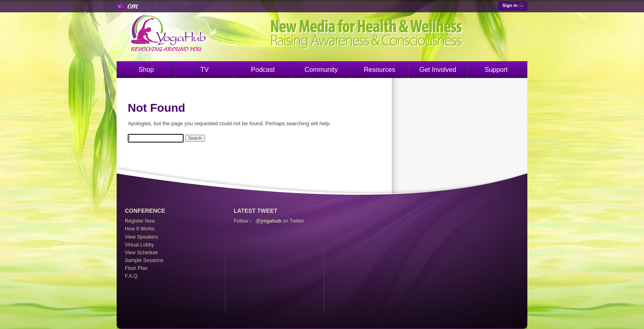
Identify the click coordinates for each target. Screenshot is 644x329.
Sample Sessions (144, 260)
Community (321, 70)
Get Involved (438, 70)
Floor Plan (136, 268)
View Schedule (141, 253)
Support (496, 70)
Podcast (263, 70)
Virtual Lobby (139, 245)
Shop (146, 70)
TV (205, 70)
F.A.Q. (132, 276)
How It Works (140, 229)
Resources (379, 70)
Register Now (140, 221)
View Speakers (141, 237)
